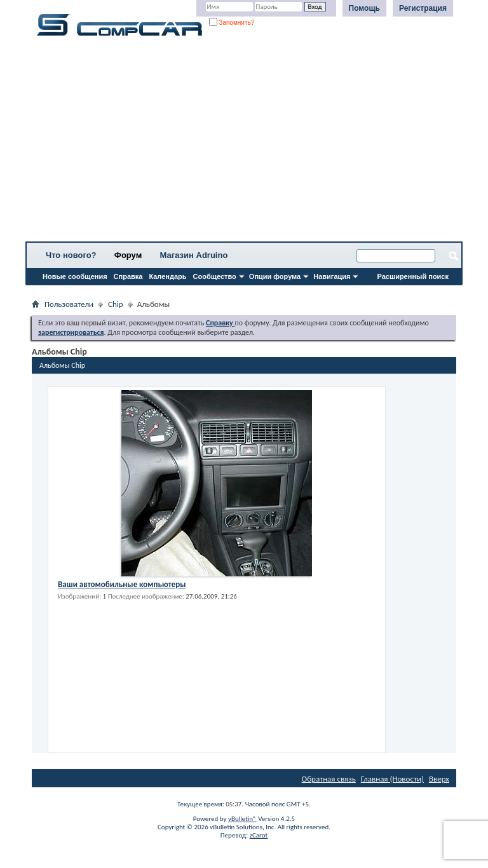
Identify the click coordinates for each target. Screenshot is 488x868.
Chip (116, 304)
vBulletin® (242, 819)
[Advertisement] (244, 143)
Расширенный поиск (413, 276)
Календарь (167, 276)
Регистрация (423, 8)
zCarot (259, 835)
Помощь (364, 8)
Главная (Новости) (392, 779)
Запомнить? (232, 23)
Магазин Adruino (194, 255)
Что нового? (71, 255)
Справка (128, 276)
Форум (128, 255)
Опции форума (275, 276)
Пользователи (69, 304)
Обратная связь (329, 779)
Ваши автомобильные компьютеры (122, 584)
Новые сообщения (75, 276)
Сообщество (215, 276)
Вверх (439, 779)
